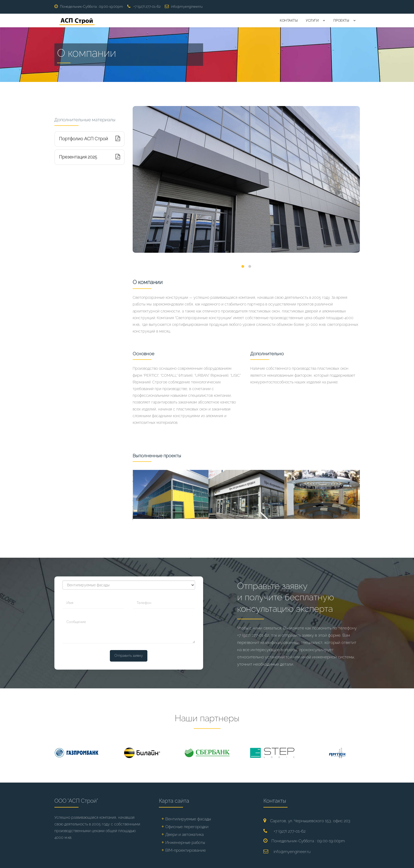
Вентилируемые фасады (188, 819)
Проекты (341, 21)
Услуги (312, 21)
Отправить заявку (129, 656)
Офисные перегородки (187, 827)
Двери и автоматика (184, 835)
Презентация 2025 (90, 157)
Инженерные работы (185, 843)
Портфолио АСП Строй (90, 139)
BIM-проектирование (186, 850)
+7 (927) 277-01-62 (147, 7)
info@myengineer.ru (187, 7)
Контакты (289, 21)
